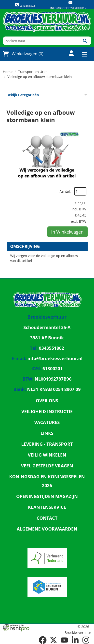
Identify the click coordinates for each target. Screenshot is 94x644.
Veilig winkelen (47, 455)
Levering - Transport (47, 444)
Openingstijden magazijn (47, 496)
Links (47, 433)
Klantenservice (47, 507)
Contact (47, 518)
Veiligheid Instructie (47, 411)
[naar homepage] (47, 22)
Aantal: (65, 191)
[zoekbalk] (41, 41)
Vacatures (47, 422)
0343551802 (25, 5)
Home (8, 72)
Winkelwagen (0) (23, 54)
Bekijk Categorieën (47, 95)
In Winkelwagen (67, 232)
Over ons (47, 401)
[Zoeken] (85, 41)
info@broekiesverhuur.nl (69, 8)
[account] (68, 54)
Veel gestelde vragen (47, 466)
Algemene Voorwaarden (47, 529)
